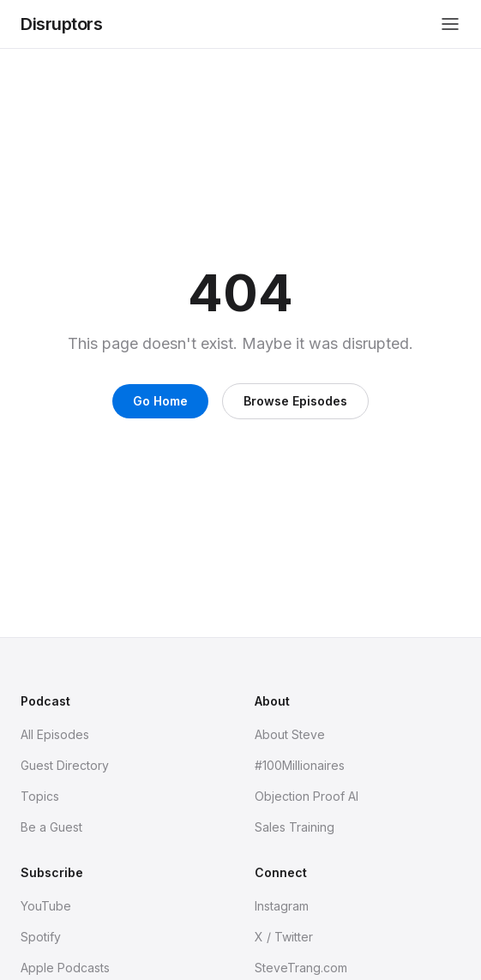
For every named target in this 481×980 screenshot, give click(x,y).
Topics (40, 796)
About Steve (290, 734)
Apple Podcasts (65, 968)
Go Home (160, 401)
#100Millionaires (300, 765)
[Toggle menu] (450, 24)
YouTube (46, 906)
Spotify (41, 937)
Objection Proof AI (307, 796)
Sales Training (295, 827)
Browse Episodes (295, 401)
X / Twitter (284, 937)
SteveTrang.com (301, 968)
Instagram (282, 906)
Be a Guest (51, 827)
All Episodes (55, 734)
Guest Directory (65, 765)
